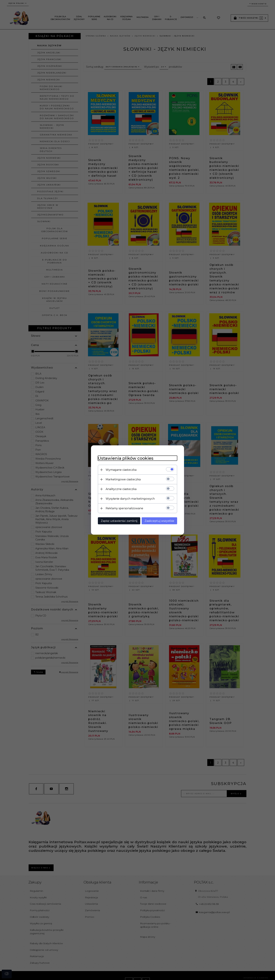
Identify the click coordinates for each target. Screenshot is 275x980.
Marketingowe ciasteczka (123, 479)
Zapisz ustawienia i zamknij (119, 521)
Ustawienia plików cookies (126, 458)
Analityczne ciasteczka (121, 489)
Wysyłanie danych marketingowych (130, 499)
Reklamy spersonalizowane (124, 508)
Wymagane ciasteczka (121, 470)
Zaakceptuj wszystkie (159, 521)
